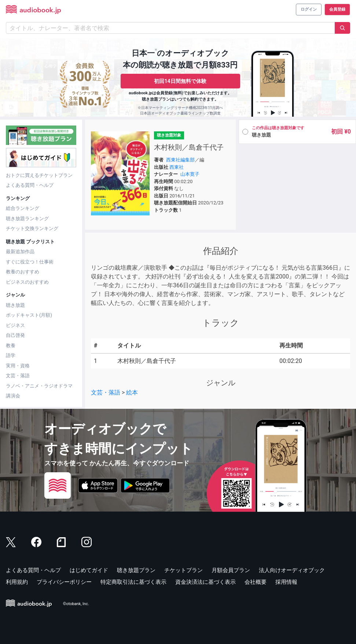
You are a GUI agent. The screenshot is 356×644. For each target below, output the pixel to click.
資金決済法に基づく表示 (205, 582)
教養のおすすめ (23, 272)
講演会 (13, 396)
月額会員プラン (231, 570)
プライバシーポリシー (64, 582)
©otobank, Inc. (76, 604)
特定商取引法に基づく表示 (133, 582)
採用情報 (286, 582)
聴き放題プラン (136, 570)
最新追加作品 (20, 252)
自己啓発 (15, 335)
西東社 (177, 167)
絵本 (132, 392)
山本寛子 (190, 174)
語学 (11, 355)
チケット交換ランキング (32, 228)
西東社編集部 (180, 160)
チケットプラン (183, 570)
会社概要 (256, 582)
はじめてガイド (89, 570)
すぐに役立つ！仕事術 (30, 262)
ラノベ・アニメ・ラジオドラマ (39, 386)
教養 (11, 345)
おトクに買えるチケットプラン (39, 175)
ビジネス (15, 325)
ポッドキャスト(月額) (29, 315)
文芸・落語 (18, 376)
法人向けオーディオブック (292, 570)
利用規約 (17, 582)
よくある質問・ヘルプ (30, 185)
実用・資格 (18, 366)
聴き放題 (15, 305)
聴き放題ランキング (27, 219)
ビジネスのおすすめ (27, 282)
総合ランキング (23, 208)
